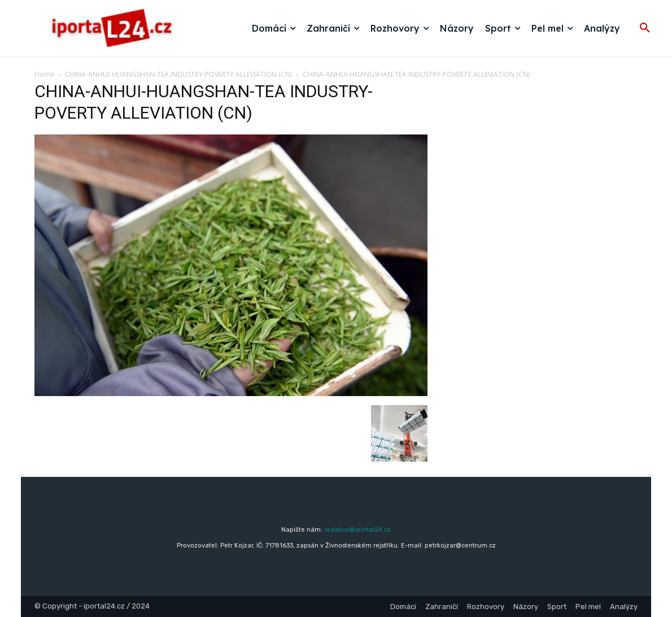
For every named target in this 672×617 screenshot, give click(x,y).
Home (44, 74)
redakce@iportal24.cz (357, 530)
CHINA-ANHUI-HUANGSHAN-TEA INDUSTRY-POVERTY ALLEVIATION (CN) (178, 74)
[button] (645, 28)
